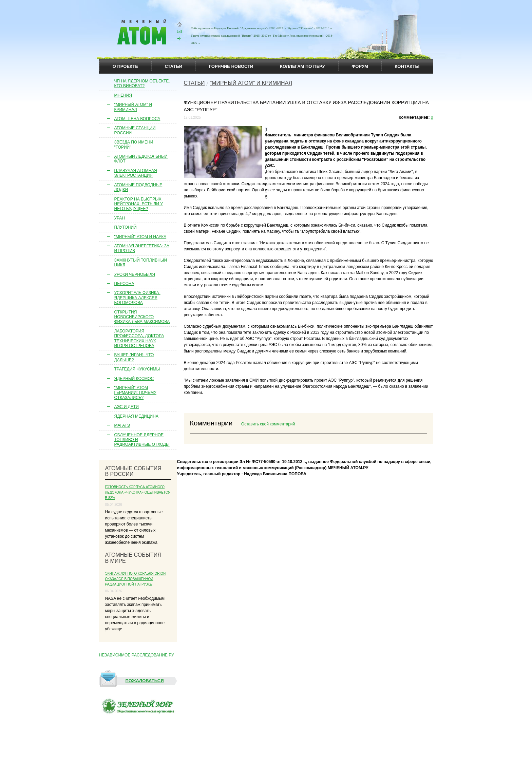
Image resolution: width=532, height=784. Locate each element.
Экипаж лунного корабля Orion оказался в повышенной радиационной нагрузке (136, 579)
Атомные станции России (135, 130)
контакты (407, 66)
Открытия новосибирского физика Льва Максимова (142, 317)
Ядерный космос (134, 379)
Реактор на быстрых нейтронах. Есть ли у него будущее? (139, 204)
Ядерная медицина (136, 416)
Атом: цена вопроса (137, 119)
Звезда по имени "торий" (134, 145)
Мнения (123, 95)
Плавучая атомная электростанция (136, 173)
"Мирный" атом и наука (140, 237)
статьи (174, 66)
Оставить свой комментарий (268, 424)
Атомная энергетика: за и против (142, 248)
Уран (120, 218)
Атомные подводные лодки (138, 187)
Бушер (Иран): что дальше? (134, 357)
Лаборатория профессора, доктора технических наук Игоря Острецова (139, 338)
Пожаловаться (132, 681)
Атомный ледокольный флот (141, 159)
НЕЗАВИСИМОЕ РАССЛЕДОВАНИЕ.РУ (137, 655)
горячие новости (231, 66)
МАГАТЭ (122, 425)
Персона (124, 284)
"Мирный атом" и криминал (133, 107)
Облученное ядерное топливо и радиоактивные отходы (142, 440)
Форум (360, 66)
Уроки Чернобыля (135, 274)
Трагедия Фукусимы (137, 369)
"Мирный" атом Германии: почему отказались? (135, 393)
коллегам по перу (302, 66)
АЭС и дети (127, 407)
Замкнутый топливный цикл (141, 263)
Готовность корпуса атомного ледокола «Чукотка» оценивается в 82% (138, 492)
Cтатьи (194, 83)
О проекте (125, 66)
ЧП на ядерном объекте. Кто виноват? (142, 83)
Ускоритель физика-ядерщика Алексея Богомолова (137, 298)
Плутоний (126, 227)
